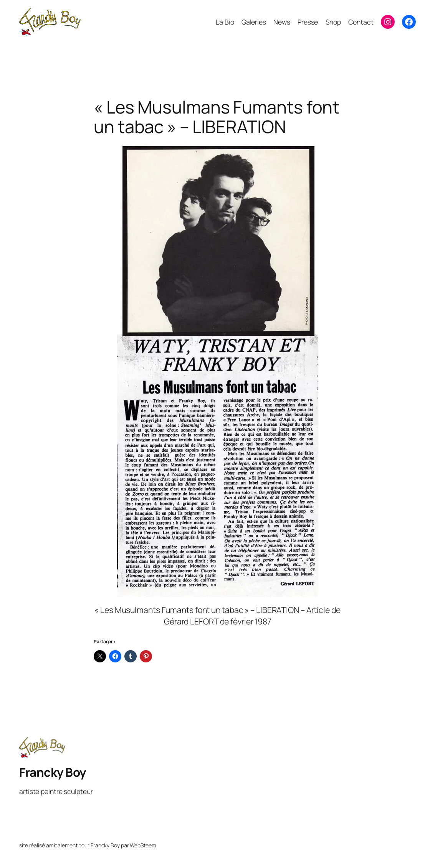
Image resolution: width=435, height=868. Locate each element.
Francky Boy (53, 772)
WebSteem (143, 845)
